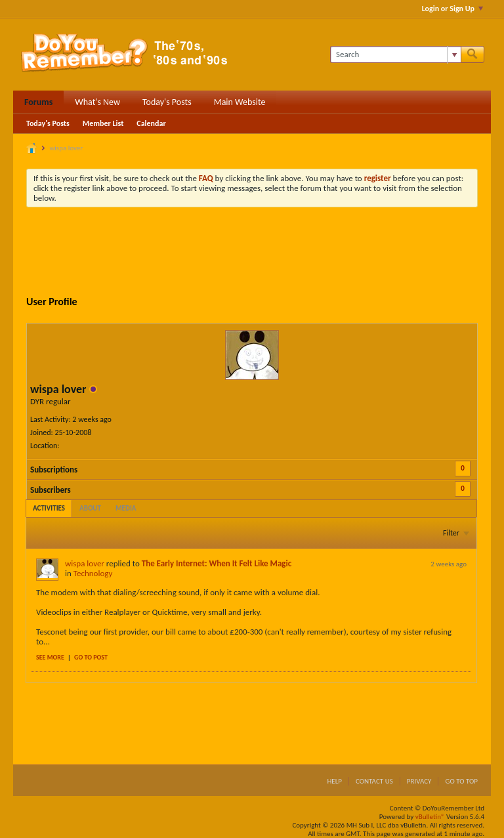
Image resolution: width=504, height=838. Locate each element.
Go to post (91, 657)
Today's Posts (167, 102)
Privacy (419, 781)
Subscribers (51, 490)
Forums (38, 102)
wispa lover (85, 563)
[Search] (395, 54)
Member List (103, 123)
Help (334, 781)
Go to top (461, 781)
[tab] (49, 508)
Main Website (240, 102)
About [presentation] (90, 508)
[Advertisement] (265, 253)
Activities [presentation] (49, 508)
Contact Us (374, 781)
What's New (97, 102)
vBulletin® (430, 817)
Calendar (151, 123)
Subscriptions (54, 470)
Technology (93, 573)
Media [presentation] (126, 508)
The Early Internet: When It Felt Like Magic (217, 563)
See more (50, 657)
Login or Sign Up (452, 9)
